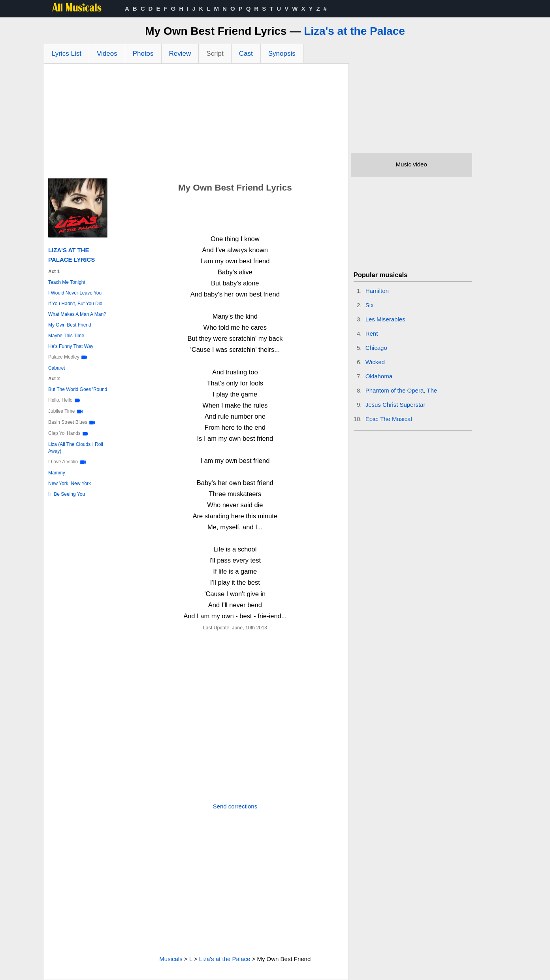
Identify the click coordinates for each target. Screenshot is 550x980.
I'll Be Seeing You (67, 494)
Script (215, 54)
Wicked (375, 362)
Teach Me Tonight (67, 282)
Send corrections (235, 806)
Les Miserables (385, 319)
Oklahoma (379, 376)
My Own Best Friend (70, 325)
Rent (372, 333)
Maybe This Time (66, 336)
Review (180, 54)
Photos (143, 54)
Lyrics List (67, 54)
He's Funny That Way (71, 346)
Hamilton (377, 291)
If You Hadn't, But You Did (75, 304)
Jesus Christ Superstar (396, 405)
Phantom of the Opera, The (401, 390)
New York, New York (70, 483)
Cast (246, 54)
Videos (107, 54)
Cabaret (57, 368)
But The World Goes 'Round (78, 389)
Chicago (376, 348)
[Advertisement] (196, 123)
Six (370, 305)
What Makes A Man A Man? (77, 314)
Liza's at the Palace (354, 31)
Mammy (57, 473)
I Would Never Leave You (75, 293)
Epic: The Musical (389, 419)
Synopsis (282, 54)
